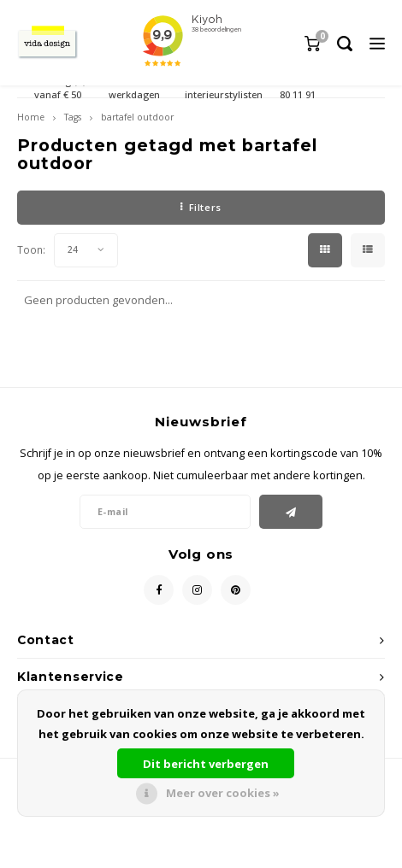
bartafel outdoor (137, 117)
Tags (73, 117)
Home (31, 117)
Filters (201, 207)
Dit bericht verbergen (206, 764)
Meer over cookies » (223, 793)
